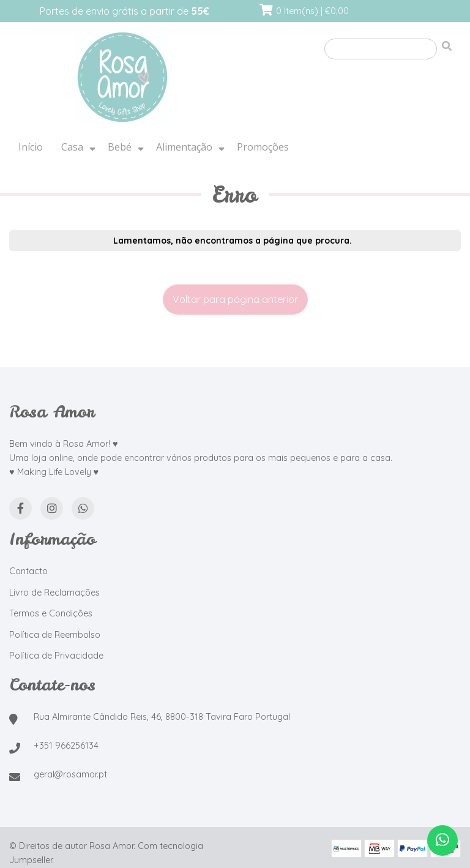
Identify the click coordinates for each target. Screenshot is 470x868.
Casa (72, 147)
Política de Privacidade (56, 656)
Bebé (120, 147)
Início (31, 147)
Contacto (28, 571)
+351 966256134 (66, 746)
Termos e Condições (51, 613)
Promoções (263, 147)
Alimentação (184, 147)
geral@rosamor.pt (70, 774)
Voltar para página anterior (235, 299)
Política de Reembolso (55, 635)
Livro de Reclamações (54, 593)
